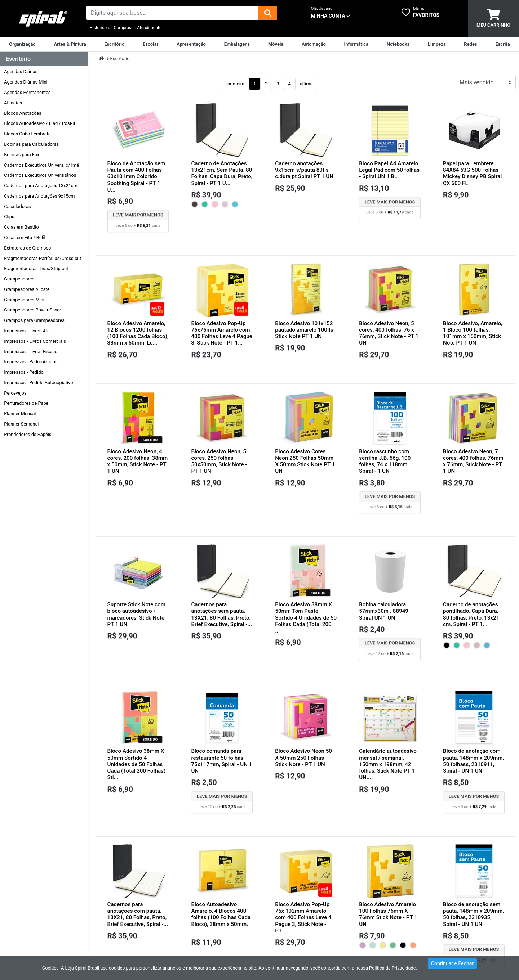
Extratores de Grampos (27, 248)
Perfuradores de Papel (27, 403)
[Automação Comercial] (314, 44)
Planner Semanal (21, 424)
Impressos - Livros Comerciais (35, 341)
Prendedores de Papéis (28, 434)
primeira (236, 84)
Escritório (120, 59)
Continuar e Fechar (452, 967)
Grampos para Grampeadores (34, 320)
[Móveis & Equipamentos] (276, 44)
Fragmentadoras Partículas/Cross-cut (43, 258)
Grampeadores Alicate (27, 289)
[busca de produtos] (172, 13)
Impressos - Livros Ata (27, 331)
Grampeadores (19, 279)
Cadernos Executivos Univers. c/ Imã (41, 165)
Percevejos (15, 393)
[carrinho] (493, 19)
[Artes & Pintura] (70, 44)
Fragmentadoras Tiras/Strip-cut (36, 268)
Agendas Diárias (21, 71)
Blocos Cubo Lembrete (27, 134)
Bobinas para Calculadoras (31, 144)
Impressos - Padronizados (31, 362)
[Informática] (356, 44)
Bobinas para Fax (22, 155)
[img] (268, 13)
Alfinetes (13, 103)
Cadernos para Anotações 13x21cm (41, 186)
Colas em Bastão (21, 227)
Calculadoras (17, 206)
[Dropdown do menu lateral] (44, 59)
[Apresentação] (191, 44)
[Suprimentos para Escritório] (114, 44)
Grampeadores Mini (24, 300)
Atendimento (149, 28)
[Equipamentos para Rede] (470, 44)
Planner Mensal (20, 413)
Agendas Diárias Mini (26, 82)
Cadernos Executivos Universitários (40, 175)
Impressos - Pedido (24, 372)
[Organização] (22, 44)
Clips (9, 217)
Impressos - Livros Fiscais (31, 352)
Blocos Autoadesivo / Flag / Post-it (39, 123)
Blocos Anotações (23, 113)
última (306, 84)
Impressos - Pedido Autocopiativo (38, 383)
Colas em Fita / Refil (25, 237)
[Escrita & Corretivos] (502, 44)
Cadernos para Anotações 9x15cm (39, 196)
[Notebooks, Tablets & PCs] (398, 44)
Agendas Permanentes (27, 92)
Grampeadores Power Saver (32, 310)
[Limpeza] (437, 44)
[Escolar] (150, 44)
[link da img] (43, 19)
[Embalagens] (237, 44)
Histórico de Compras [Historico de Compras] (110, 28)
